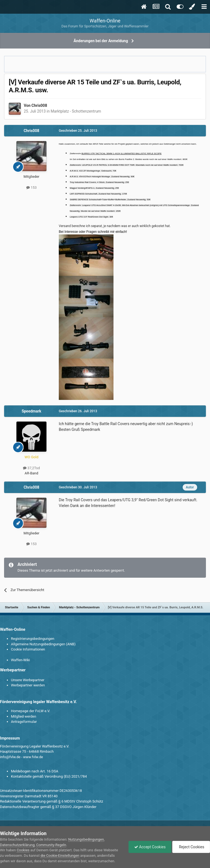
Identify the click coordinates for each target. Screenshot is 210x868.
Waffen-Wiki (20, 660)
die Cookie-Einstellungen (60, 856)
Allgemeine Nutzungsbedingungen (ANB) (43, 644)
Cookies (23, 850)
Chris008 (39, 105)
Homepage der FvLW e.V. (30, 711)
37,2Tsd (31, 468)
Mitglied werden (24, 716)
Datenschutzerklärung (17, 845)
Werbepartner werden (28, 685)
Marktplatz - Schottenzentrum (76, 111)
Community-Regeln (51, 845)
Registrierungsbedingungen (33, 639)
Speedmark (31, 411)
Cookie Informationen (28, 649)
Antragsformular (24, 722)
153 (31, 187)
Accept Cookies (150, 847)
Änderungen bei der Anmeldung (101, 41)
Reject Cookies (191, 847)
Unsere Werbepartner (28, 680)
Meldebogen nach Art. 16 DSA (35, 771)
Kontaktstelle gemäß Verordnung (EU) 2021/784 (49, 776)
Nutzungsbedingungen (86, 839)
